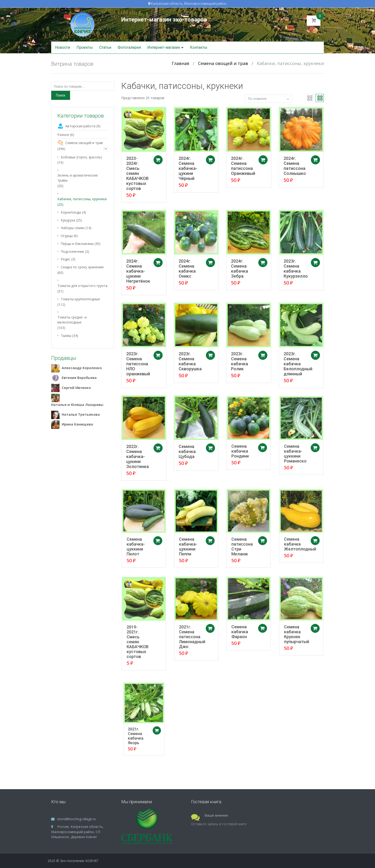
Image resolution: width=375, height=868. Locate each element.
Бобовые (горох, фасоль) (81, 157)
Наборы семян (73, 228)
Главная (180, 63)
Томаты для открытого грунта (82, 286)
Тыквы (66, 336)
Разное (63, 135)
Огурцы (67, 236)
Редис (66, 259)
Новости (63, 47)
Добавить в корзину (159, 160)
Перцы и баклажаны (77, 244)
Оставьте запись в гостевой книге (219, 824)
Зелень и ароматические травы (78, 178)
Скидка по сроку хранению (82, 267)
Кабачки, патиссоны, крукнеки (82, 199)
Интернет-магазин (164, 47)
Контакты (199, 47)
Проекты (85, 47)
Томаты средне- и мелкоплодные (72, 320)
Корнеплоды (71, 212)
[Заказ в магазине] (268, 99)
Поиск (61, 95)
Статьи (105, 47)
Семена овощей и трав (223, 63)
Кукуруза (68, 220)
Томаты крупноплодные (80, 299)
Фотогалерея (129, 47)
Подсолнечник (72, 251)
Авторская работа (80, 126)
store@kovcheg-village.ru (77, 819)
